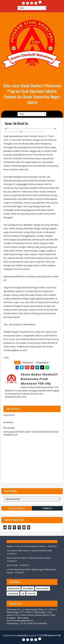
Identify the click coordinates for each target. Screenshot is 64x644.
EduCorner (27, 131)
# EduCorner (28, 363)
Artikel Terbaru (17, 508)
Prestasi (32, 594)
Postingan (13, 594)
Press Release (42, 589)
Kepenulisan (38, 131)
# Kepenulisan (42, 363)
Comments (47, 508)
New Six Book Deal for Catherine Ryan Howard (28, 558)
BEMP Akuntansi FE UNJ (52, 635)
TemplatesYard (22, 635)
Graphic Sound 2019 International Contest (26, 546)
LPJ (23, 594)
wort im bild (12, 565)
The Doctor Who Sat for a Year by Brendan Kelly (29, 551)
